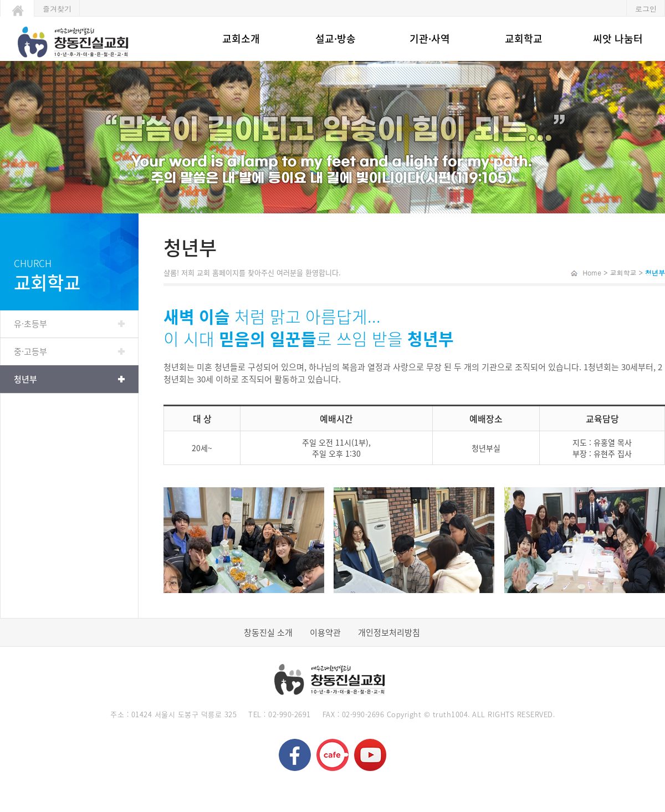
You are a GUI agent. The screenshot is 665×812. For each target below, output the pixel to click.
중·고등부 (30, 351)
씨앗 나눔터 (618, 39)
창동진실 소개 (268, 632)
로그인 (646, 9)
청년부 (25, 379)
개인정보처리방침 (389, 632)
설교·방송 (336, 39)
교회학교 (524, 39)
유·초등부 (30, 324)
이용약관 (325, 632)
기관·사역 (430, 39)
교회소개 (241, 39)
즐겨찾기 (57, 9)
